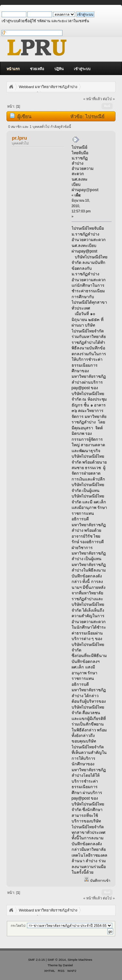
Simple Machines (80, 960)
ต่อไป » (109, 99)
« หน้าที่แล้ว (93, 99)
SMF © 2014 (57, 960)
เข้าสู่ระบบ (82, 69)
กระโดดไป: (18, 926)
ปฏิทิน (59, 69)
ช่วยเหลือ (37, 69)
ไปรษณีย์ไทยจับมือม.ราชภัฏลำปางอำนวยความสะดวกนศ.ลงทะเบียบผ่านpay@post (85, 169)
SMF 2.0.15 (36, 960)
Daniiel (68, 965)
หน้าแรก (13, 69)
